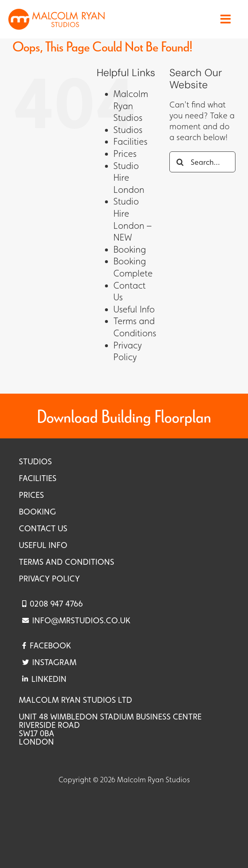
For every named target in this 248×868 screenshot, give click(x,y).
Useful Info (134, 309)
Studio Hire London (129, 178)
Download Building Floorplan (124, 416)
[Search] (180, 162)
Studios (128, 130)
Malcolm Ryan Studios (131, 106)
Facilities (130, 142)
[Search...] (202, 162)
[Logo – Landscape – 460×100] (56, 13)
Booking (130, 250)
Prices (125, 154)
